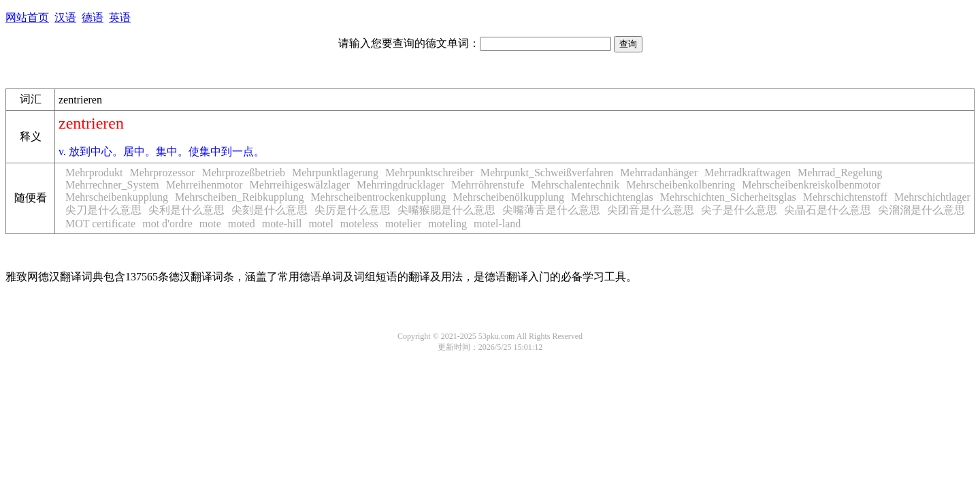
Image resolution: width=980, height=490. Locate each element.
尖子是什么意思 (739, 210)
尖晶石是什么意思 (828, 210)
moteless (359, 224)
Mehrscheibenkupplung (117, 197)
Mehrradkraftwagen (748, 173)
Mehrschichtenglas (612, 197)
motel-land (497, 224)
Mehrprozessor (162, 173)
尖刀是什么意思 (103, 210)
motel (321, 224)
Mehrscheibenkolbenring (681, 185)
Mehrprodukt (94, 173)
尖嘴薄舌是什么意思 (551, 210)
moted (242, 224)
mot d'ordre (167, 224)
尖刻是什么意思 (269, 210)
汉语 (65, 17)
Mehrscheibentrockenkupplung (378, 197)
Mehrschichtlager (932, 197)
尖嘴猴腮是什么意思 (446, 210)
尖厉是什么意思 (353, 210)
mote (210, 224)
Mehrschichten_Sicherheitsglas (728, 197)
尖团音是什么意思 (651, 210)
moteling (447, 224)
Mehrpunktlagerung (335, 173)
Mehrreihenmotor (205, 185)
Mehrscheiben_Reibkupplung (239, 197)
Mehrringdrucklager (401, 185)
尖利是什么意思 (186, 210)
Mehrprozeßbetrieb (243, 173)
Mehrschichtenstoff (845, 197)
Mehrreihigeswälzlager (300, 185)
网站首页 (27, 17)
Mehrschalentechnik (575, 185)
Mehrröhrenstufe (488, 185)
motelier (403, 224)
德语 (93, 17)
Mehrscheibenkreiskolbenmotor (811, 185)
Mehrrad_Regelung (840, 173)
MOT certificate (100, 224)
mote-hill (282, 224)
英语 (120, 17)
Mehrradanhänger (659, 173)
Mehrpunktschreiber (429, 173)
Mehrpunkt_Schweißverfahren (547, 173)
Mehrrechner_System (112, 185)
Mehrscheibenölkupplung (508, 197)
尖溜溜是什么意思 (921, 210)
